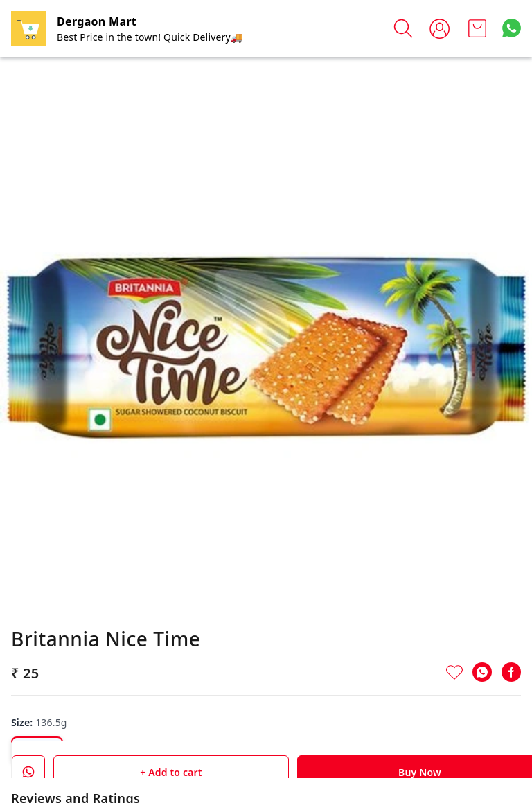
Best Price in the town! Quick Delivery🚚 (150, 37)
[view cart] (477, 28)
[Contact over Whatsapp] (512, 28)
